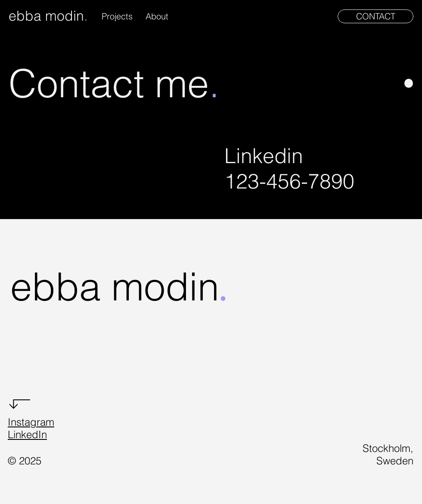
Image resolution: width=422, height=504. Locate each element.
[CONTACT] (375, 16)
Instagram (31, 422)
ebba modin (46, 16)
